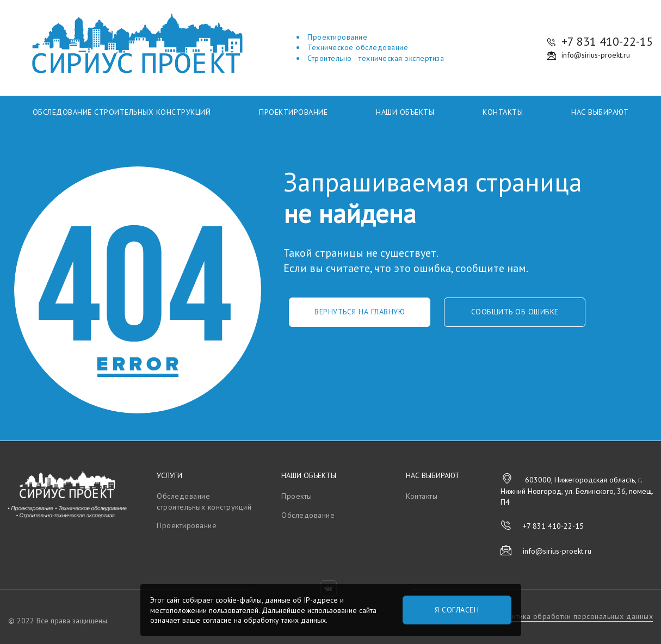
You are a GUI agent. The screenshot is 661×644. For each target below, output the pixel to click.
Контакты (503, 112)
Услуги (169, 475)
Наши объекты (405, 112)
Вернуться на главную (360, 312)
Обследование (308, 515)
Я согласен (457, 610)
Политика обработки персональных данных (575, 616)
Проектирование (293, 112)
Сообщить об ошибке (515, 312)
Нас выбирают (600, 112)
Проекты (297, 496)
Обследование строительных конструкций (122, 112)
